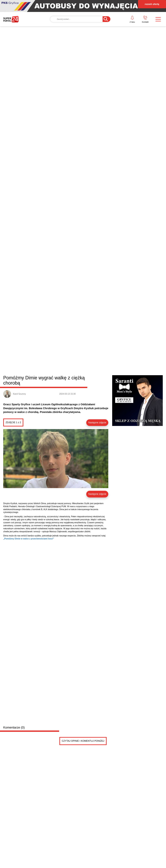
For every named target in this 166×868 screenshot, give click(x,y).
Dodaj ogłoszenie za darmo (59, 526)
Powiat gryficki (19, 369)
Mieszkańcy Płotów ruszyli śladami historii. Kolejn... (119, 490)
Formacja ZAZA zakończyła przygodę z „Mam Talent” (38, 424)
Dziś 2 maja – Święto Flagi (141, 439)
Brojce (81, 370)
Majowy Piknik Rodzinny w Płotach (111, 466)
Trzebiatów (61, 370)
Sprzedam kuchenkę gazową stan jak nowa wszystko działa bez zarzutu (62, 578)
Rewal (90, 370)
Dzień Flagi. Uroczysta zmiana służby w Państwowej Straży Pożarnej (103, 443)
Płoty (51, 370)
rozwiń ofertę (152, 4)
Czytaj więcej (149, 513)
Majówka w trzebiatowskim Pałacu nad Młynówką (118, 478)
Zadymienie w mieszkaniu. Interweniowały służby (118, 484)
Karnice (72, 370)
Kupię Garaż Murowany (47, 542)
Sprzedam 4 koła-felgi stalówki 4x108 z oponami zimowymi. (67, 604)
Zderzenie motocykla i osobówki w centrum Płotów (119, 496)
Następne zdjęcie (97, 106)
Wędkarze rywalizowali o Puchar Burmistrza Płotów (119, 472)
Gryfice (43, 370)
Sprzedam (39, 573)
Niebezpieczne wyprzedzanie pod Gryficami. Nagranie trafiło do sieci (23, 501)
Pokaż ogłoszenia (97, 633)
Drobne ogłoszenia (23, 526)
